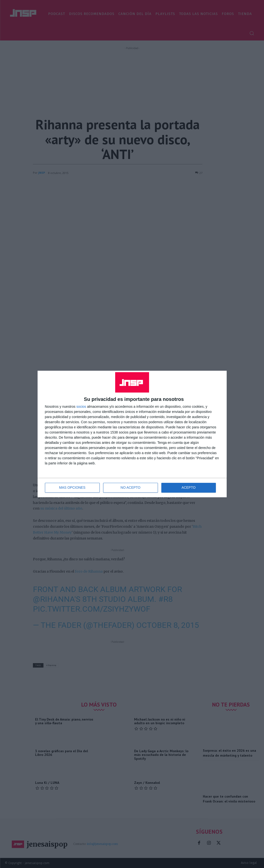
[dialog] (132, 434)
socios (81, 407)
